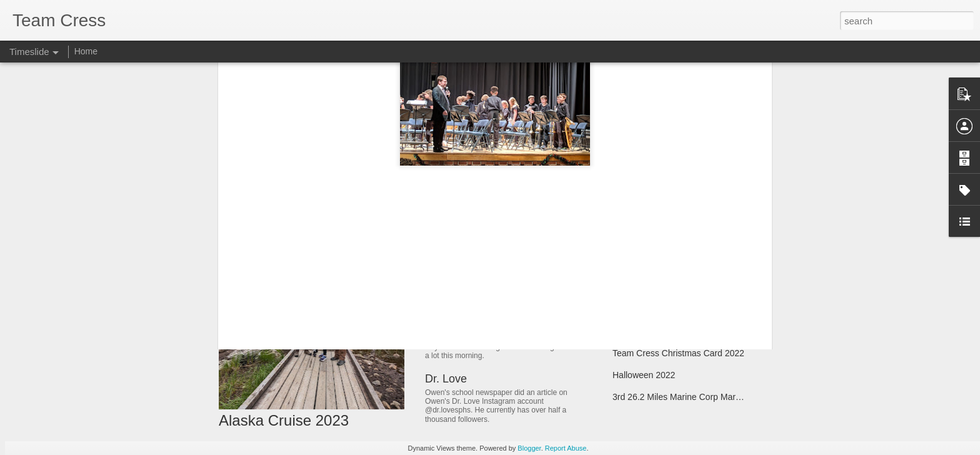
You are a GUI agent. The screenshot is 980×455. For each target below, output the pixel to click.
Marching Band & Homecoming (673, 331)
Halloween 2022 (644, 375)
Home (86, 51)
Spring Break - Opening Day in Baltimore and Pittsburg (718, 266)
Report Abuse (566, 448)
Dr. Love (446, 379)
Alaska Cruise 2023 (284, 420)
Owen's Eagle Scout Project (667, 287)
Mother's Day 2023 (472, 297)
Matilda (627, 244)
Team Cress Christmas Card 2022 (678, 353)
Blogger (529, 448)
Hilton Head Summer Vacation (671, 309)
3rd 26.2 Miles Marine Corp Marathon (685, 397)
